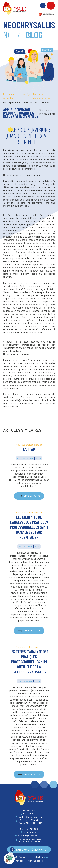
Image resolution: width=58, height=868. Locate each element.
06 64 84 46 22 (29, 832)
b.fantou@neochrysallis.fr (29, 836)
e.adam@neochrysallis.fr (29, 817)
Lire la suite (32, 496)
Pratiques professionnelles (37, 96)
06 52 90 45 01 (29, 814)
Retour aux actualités (9, 96)
